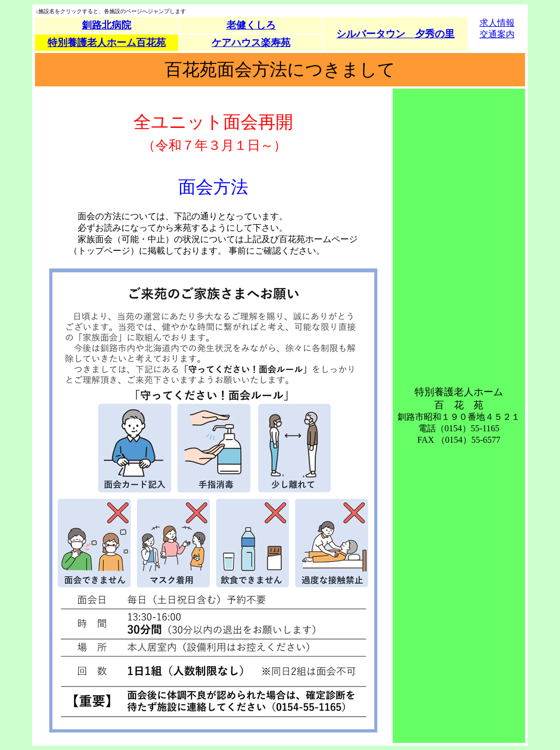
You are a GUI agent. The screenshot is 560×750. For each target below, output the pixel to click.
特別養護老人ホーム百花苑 (107, 43)
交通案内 (497, 34)
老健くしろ (251, 25)
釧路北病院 (107, 25)
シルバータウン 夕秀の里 (395, 34)
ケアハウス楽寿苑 (251, 43)
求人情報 (497, 23)
